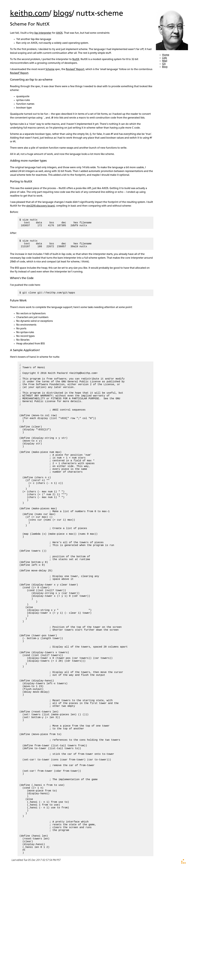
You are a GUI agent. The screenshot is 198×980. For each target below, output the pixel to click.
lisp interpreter (43, 33)
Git (164, 64)
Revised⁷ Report (75, 69)
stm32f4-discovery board (40, 206)
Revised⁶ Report (19, 73)
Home (166, 55)
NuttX (76, 59)
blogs (63, 14)
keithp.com (30, 14)
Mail (165, 61)
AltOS (59, 33)
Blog (165, 67)
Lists (165, 58)
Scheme (50, 69)
